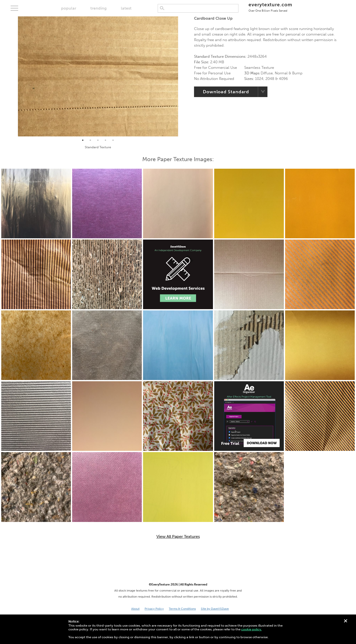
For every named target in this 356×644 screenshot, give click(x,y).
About (135, 609)
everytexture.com (270, 7)
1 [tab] (83, 140)
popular (69, 8)
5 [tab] (113, 140)
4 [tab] (105, 140)
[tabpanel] (98, 76)
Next (182, 76)
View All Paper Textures (178, 537)
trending (99, 8)
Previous (14, 76)
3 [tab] (98, 140)
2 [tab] (90, 140)
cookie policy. (252, 629)
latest (126, 8)
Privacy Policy (154, 609)
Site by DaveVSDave (215, 609)
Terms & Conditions (182, 609)
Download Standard (226, 92)
